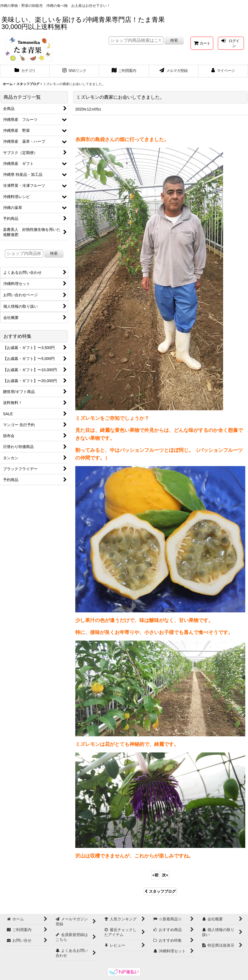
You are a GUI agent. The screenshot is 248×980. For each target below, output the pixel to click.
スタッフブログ (160, 891)
